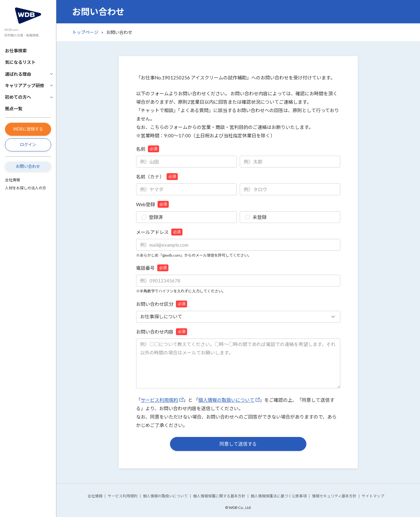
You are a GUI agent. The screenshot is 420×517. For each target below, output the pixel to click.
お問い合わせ (28, 166)
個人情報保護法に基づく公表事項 (279, 496)
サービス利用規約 (159, 400)
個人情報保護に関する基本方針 (219, 496)
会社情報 (12, 180)
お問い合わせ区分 (162, 304)
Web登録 (152, 204)
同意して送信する (238, 444)
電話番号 (152, 268)
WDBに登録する (28, 129)
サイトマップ (373, 496)
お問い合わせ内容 (162, 332)
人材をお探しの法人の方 (26, 188)
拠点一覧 (14, 109)
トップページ (85, 32)
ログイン (28, 145)
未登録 (256, 217)
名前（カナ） (157, 177)
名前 (148, 149)
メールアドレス (159, 232)
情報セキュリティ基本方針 (334, 496)
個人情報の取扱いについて (226, 400)
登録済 (152, 217)
